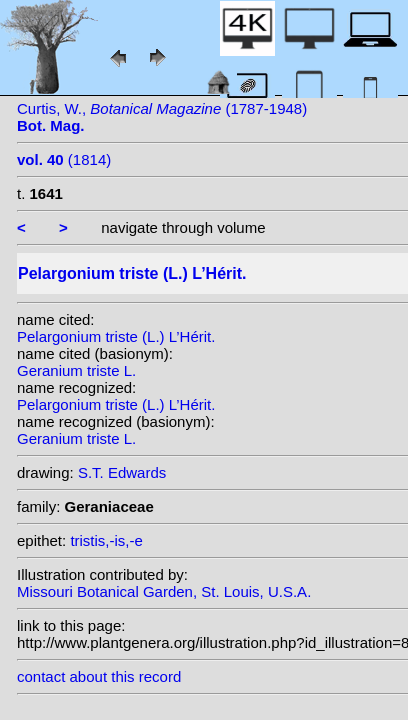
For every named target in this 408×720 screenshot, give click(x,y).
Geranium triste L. (76, 370)
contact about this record (99, 676)
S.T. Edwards (122, 472)
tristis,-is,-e (106, 540)
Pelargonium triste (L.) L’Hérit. (116, 336)
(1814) (64, 159)
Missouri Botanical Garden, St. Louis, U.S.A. (164, 591)
